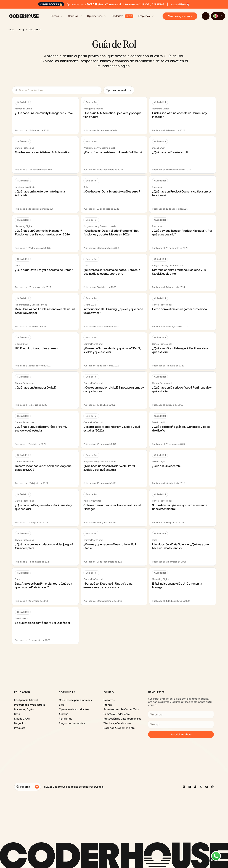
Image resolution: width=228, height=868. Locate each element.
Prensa (108, 705)
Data (17, 714)
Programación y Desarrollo (30, 705)
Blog (21, 29)
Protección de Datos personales (122, 718)
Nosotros (109, 700)
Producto (20, 728)
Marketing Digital (24, 709)
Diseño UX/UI (22, 718)
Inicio (11, 29)
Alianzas (63, 714)
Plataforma (66, 718)
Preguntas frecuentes (72, 723)
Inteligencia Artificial (26, 700)
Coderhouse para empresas (75, 700)
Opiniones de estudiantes (74, 709)
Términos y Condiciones (117, 723)
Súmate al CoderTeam (117, 714)
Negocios (20, 723)
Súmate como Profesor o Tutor (121, 709)
